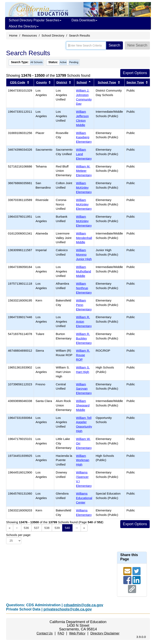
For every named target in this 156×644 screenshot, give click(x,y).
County (42, 82)
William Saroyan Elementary (84, 389)
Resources (30, 35)
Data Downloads (84, 20)
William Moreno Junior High (84, 254)
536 (26, 528)
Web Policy (77, 633)
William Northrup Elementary (84, 288)
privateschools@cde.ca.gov (68, 609)
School (82, 82)
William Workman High (83, 460)
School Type (107, 82)
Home (13, 35)
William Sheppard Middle (83, 405)
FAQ (61, 633)
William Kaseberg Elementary (84, 137)
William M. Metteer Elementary (84, 171)
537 (37, 528)
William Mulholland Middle (83, 271)
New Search (137, 45)
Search (114, 45)
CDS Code (18, 82)
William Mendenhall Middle (84, 238)
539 (57, 528)
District (62, 82)
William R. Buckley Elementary (84, 338)
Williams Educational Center (84, 498)
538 (47, 528)
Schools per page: (19, 535)
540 (67, 528)
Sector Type (135, 82)
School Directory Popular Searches (35, 20)
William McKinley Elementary (84, 187)
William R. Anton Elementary (84, 321)
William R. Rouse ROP (83, 355)
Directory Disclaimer (105, 633)
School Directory (53, 35)
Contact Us (45, 633)
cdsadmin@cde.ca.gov (83, 605)
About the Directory (24, 26)
